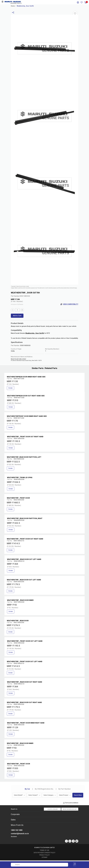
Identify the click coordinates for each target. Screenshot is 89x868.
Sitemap (44, 857)
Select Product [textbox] (64, 795)
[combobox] (19, 795)
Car (27, 789)
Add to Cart (17, 316)
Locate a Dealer (53, 809)
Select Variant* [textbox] (33, 795)
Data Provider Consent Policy (44, 853)
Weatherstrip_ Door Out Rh (25, 6)
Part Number (65, 789)
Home (13, 6)
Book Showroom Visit (70, 809)
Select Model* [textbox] (18, 795)
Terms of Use (44, 850)
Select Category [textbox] (49, 795)
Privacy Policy (45, 855)
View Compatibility (69, 304)
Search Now (78, 795)
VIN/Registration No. (44, 789)
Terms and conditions (71, 803)
